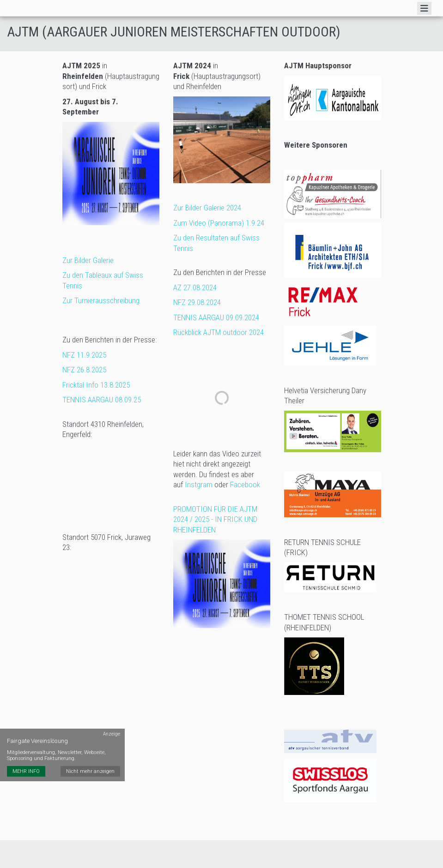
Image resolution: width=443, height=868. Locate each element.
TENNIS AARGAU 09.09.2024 (216, 317)
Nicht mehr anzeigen (90, 771)
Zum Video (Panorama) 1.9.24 (219, 223)
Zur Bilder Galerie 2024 (207, 208)
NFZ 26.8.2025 (84, 370)
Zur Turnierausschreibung (101, 300)
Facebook (245, 485)
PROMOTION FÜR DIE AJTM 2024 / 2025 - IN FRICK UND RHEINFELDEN (215, 519)
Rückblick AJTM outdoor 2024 (218, 332)
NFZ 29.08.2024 (197, 302)
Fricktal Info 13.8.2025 (96, 385)
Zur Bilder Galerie (88, 260)
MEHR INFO (26, 771)
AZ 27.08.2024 (195, 287)
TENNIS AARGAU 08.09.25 (102, 400)
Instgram (199, 485)
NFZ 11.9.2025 (85, 355)
